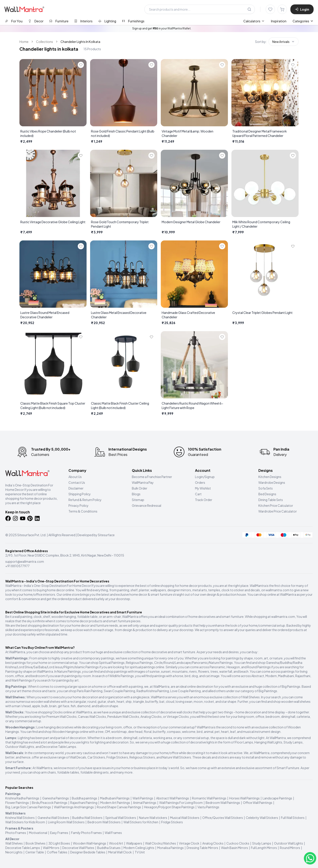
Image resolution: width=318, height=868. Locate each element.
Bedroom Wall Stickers (104, 822)
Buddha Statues (109, 848)
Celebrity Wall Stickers (262, 818)
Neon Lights (14, 852)
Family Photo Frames (86, 833)
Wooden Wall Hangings (90, 843)
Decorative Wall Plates (78, 848)
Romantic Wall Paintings (209, 798)
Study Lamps (262, 843)
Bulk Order (140, 488)
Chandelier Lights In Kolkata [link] (80, 42)
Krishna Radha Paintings (22, 798)
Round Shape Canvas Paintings (119, 807)
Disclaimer (76, 488)
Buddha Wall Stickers (87, 818)
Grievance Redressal (147, 505)
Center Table (35, 852)
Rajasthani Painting (84, 803)
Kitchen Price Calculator (276, 505)
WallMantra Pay (143, 482)
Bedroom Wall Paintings (223, 803)
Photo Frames (16, 833)
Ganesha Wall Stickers (53, 818)
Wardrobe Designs (272, 482)
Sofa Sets (266, 488)
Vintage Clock (189, 843)
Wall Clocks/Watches (161, 843)
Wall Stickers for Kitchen (141, 822)
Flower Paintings (17, 803)
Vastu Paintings (208, 807)
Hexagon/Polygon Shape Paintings (169, 807)
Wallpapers (134, 843)
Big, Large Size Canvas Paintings (28, 807)
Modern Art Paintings (115, 803)
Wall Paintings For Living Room (181, 803)
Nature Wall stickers (153, 818)
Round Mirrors (290, 848)
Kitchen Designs (270, 477)
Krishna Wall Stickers (20, 818)
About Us (75, 477)
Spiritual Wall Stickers (121, 818)
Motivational (38, 833)
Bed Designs (267, 494)
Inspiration (279, 21)
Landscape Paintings (277, 798)
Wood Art (116, 843)
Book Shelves (36, 843)
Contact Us (77, 482)
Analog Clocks (213, 843)
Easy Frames (59, 833)
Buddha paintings (84, 798)
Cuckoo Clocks (238, 843)
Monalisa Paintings (170, 848)
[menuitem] (254, 21)
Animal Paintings (145, 803)
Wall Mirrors (51, 848)
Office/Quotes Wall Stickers (223, 818)
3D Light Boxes (59, 843)
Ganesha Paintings (56, 798)
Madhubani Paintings (115, 798)
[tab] (14, 21)
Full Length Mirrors (264, 848)
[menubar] (265, 21)
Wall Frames (113, 833)
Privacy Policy (79, 505)
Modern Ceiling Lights (139, 848)
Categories (303, 21)
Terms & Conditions (83, 511)
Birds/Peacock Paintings (50, 803)
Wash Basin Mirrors (235, 848)
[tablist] (75, 21)
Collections (44, 42)
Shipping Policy (80, 494)
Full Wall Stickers (293, 818)
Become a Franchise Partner (152, 477)
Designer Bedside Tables (88, 852)
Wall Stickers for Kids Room (25, 822)
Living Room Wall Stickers (66, 822)
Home (24, 42)
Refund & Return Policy (85, 500)
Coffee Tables (57, 852)
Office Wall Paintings (258, 803)
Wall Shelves (14, 843)
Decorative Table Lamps (23, 848)
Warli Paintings (143, 798)
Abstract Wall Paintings (173, 798)
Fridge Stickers (172, 822)
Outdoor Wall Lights (289, 843)
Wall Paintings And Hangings (74, 807)
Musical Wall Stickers (185, 818)
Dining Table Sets (271, 500)
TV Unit (140, 852)
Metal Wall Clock (120, 852)
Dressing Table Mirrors (202, 848)
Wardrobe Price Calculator (278, 511)
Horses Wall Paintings (244, 798)
